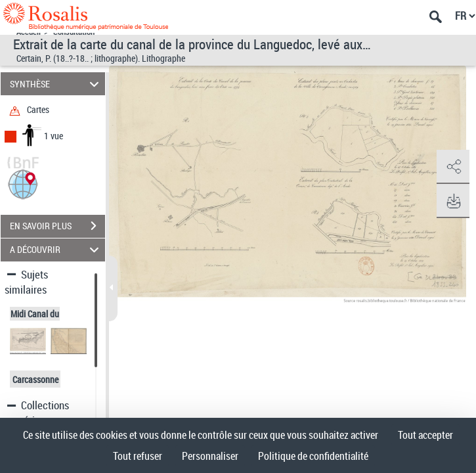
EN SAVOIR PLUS (57, 226)
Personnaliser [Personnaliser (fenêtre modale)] (210, 456)
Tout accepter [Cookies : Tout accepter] (425, 435)
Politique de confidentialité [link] (313, 456)
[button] (23, 183)
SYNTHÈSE (56, 84)
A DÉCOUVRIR (56, 250)
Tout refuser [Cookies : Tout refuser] (138, 456)
